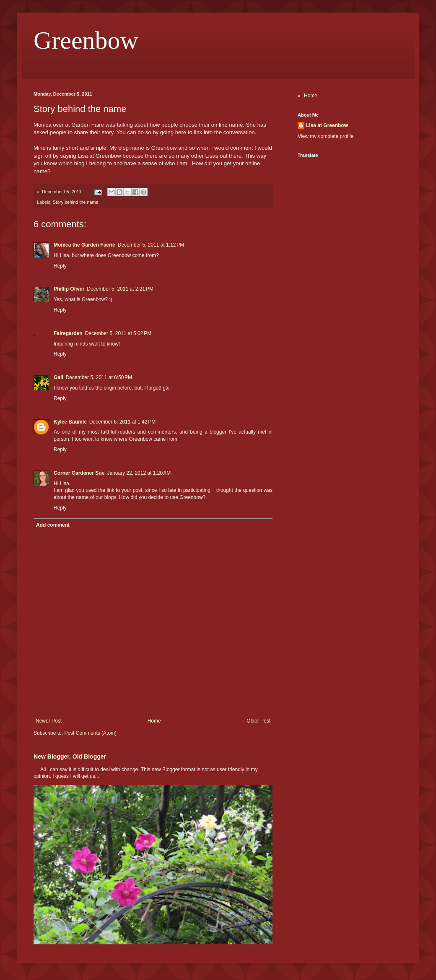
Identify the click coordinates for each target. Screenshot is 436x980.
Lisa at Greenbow (327, 125)
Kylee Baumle (70, 422)
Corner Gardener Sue (79, 473)
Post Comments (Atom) (90, 733)
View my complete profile (326, 136)
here (181, 132)
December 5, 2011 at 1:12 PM (151, 245)
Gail (58, 377)
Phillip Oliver (69, 289)
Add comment (53, 525)
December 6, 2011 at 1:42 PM (122, 422)
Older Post (258, 721)
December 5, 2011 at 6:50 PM (99, 377)
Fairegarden (68, 333)
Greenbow (86, 40)
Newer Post (49, 721)
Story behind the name (76, 202)
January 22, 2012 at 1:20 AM (139, 473)
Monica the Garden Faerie (84, 245)
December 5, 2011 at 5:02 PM (118, 333)
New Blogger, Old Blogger (70, 756)
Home (154, 721)
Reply (60, 266)
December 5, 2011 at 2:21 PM (120, 289)
